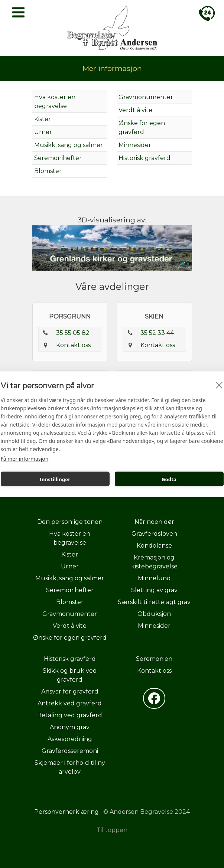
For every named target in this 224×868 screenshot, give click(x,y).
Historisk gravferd (145, 158)
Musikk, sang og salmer (69, 145)
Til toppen (112, 830)
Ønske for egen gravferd (70, 638)
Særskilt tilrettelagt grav (154, 602)
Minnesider (135, 145)
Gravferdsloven (154, 534)
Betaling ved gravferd (70, 715)
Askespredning (70, 739)
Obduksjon (154, 614)
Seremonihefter (58, 158)
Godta (169, 479)
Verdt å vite (135, 110)
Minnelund (154, 578)
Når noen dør (154, 522)
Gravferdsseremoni (70, 751)
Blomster (48, 171)
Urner (43, 132)
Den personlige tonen (70, 522)
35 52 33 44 (157, 333)
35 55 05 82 (73, 333)
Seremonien (154, 659)
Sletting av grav (154, 590)
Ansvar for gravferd (70, 691)
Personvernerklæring (66, 812)
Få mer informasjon (25, 459)
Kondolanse (154, 546)
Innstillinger (55, 479)
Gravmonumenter (146, 97)
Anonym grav (70, 727)
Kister (43, 119)
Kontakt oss (73, 345)
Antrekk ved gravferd (70, 703)
